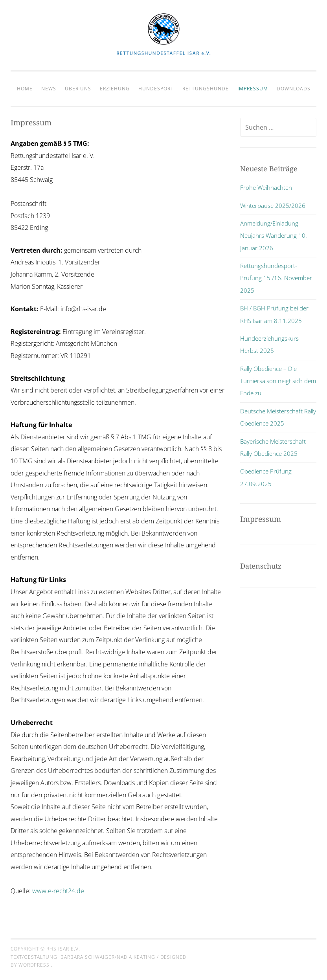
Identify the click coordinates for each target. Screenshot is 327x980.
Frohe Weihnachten (266, 187)
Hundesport (156, 89)
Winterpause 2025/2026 (273, 206)
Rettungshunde (206, 89)
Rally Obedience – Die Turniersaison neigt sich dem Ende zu (278, 381)
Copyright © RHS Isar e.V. (45, 949)
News (49, 89)
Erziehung (115, 89)
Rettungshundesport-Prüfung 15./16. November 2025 (276, 278)
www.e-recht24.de (58, 891)
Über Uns (78, 89)
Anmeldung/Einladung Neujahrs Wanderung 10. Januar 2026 (274, 236)
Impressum (253, 89)
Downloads (294, 89)
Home (25, 89)
